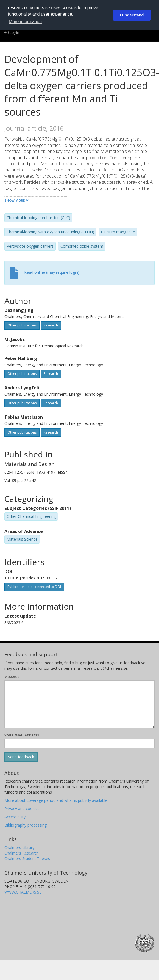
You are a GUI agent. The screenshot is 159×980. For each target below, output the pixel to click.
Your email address (22, 735)
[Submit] (21, 757)
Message (12, 677)
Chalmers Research (22, 853)
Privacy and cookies (22, 809)
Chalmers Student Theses (27, 858)
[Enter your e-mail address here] (79, 744)
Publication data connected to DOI (34, 587)
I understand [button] (132, 15)
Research (51, 325)
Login (12, 33)
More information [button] (25, 22)
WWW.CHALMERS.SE (23, 892)
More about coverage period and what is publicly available (56, 800)
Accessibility (15, 817)
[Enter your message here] (79, 704)
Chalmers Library (19, 848)
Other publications (22, 325)
